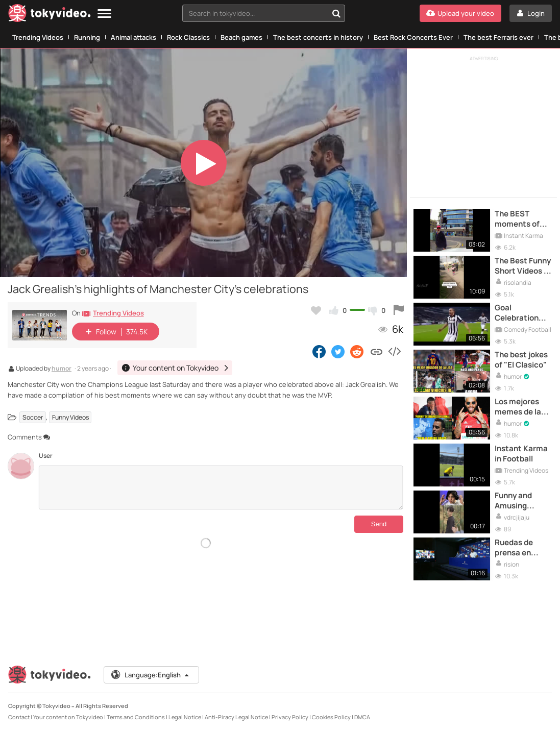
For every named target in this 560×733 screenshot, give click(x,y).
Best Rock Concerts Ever (413, 37)
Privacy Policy (290, 717)
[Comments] (221, 487)
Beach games (241, 37)
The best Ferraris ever (498, 37)
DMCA (362, 717)
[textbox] (255, 13)
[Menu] (104, 14)
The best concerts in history (318, 37)
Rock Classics (188, 37)
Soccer (33, 417)
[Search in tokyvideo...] (336, 13)
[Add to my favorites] (316, 310)
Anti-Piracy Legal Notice (236, 717)
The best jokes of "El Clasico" (521, 360)
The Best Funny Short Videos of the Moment (523, 266)
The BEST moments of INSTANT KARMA (517, 219)
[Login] (531, 13)
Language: (151, 675)
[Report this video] (399, 310)
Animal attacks (133, 37)
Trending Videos (38, 37)
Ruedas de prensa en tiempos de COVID (515, 548)
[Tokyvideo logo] (50, 15)
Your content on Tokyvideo (68, 717)
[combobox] (264, 13)
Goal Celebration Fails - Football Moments (521, 313)
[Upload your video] (460, 13)
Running (87, 37)
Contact (19, 717)
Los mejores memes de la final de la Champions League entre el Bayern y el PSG (519, 407)
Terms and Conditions (136, 717)
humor (62, 369)
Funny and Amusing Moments (513, 501)
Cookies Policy (331, 717)
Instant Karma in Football (521, 454)
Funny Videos (70, 417)
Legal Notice (185, 717)
